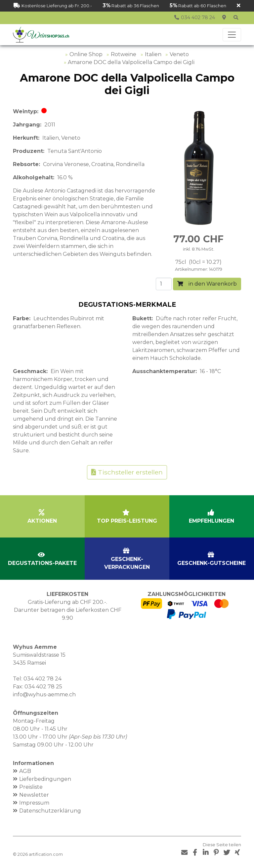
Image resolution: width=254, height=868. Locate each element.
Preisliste (31, 787)
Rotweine (124, 54)
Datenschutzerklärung (50, 811)
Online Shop (86, 54)
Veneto (179, 54)
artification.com (46, 854)
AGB (25, 771)
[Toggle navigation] (232, 35)
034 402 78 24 (42, 679)
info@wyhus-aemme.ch (44, 694)
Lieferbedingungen (45, 779)
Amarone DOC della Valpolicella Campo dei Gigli (131, 62)
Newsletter (34, 795)
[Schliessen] (239, 6)
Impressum (34, 803)
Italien (153, 54)
